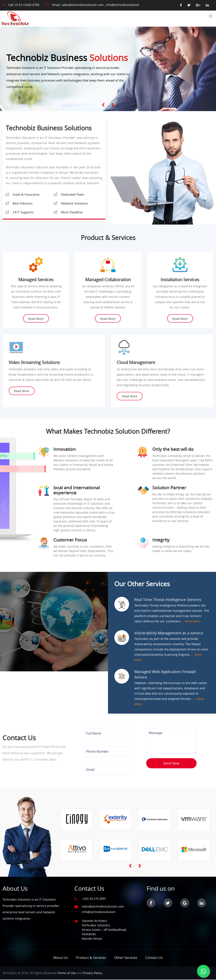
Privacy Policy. (93, 973)
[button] (211, 16)
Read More (36, 319)
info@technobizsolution (99, 912)
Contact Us (154, 958)
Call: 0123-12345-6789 (21, 5)
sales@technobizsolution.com (103, 907)
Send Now (171, 764)
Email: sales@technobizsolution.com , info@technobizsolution (93, 5)
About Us (61, 958)
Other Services (126, 958)
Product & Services (91, 958)
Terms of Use (67, 973)
